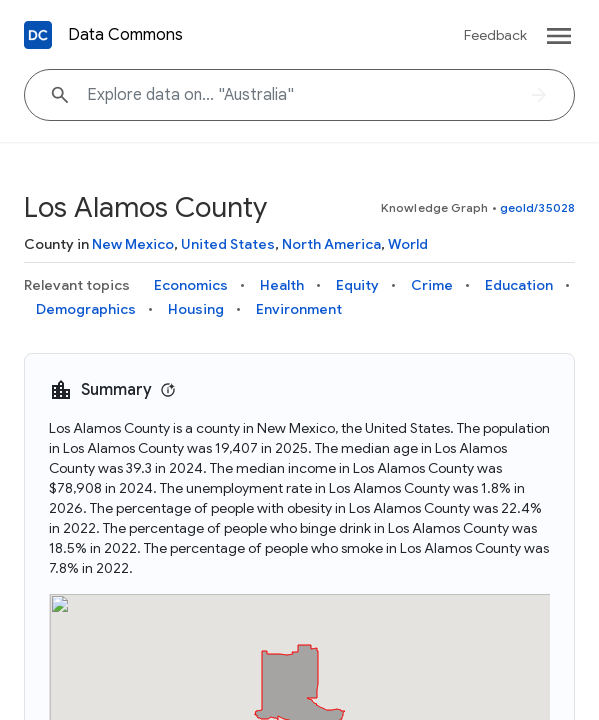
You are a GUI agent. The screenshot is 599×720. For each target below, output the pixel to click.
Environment (299, 309)
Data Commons (125, 35)
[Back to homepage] (38, 35)
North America (331, 244)
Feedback (495, 35)
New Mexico (133, 244)
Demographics (86, 309)
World (408, 244)
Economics (191, 285)
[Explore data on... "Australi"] (299, 95)
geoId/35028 (537, 207)
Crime (432, 285)
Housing (196, 309)
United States (228, 244)
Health (282, 285)
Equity (357, 285)
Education (519, 285)
